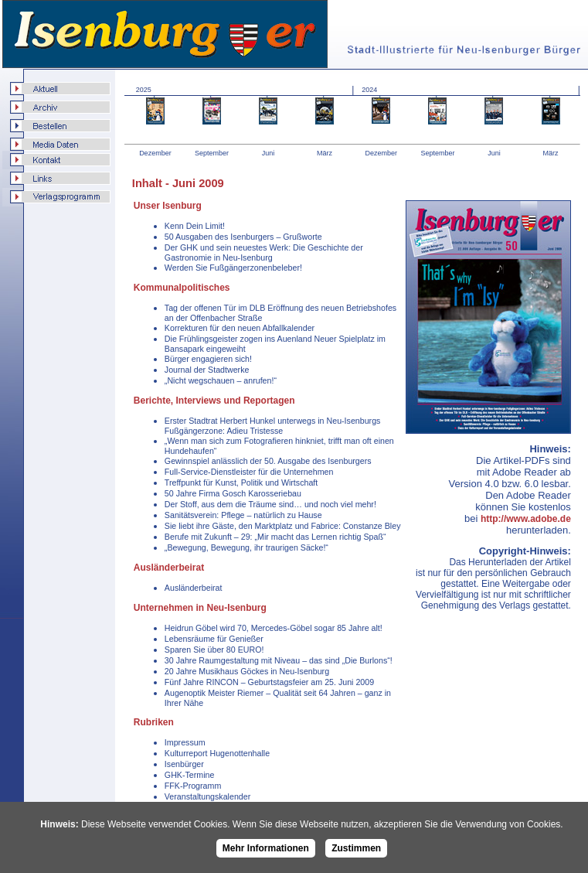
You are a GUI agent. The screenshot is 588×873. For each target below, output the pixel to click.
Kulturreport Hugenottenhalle (217, 753)
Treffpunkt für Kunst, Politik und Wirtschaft (241, 483)
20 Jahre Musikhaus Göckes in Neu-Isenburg (247, 671)
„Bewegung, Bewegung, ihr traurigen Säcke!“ (246, 547)
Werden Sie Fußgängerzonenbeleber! (233, 268)
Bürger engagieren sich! (208, 359)
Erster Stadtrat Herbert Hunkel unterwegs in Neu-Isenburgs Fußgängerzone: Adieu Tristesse (273, 426)
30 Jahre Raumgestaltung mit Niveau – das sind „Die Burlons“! (279, 660)
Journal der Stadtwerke (207, 370)
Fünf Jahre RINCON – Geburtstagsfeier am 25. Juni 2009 (269, 682)
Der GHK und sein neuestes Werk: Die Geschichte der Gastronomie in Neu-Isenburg (264, 252)
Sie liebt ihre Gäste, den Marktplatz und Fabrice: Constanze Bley (283, 526)
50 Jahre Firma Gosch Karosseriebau (233, 493)
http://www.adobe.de (526, 519)
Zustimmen (356, 848)
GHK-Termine (190, 775)
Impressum (185, 742)
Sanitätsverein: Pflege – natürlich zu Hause (243, 515)
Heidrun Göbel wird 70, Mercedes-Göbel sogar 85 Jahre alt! (274, 628)
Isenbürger (184, 764)
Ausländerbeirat (194, 588)
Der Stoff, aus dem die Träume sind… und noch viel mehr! (270, 504)
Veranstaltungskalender (207, 796)
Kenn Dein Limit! (195, 226)
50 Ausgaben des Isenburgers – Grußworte (243, 237)
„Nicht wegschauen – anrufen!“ (221, 380)
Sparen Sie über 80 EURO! (214, 650)
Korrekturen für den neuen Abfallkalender (240, 328)
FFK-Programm (193, 786)
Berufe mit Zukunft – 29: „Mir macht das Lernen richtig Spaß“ (275, 537)
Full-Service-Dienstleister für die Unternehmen (249, 472)
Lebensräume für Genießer (214, 639)
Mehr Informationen (266, 848)
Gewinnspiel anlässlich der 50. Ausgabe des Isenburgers (268, 461)
